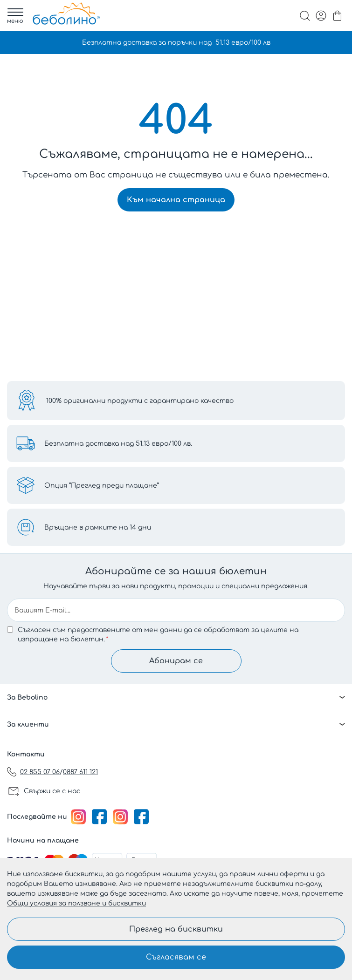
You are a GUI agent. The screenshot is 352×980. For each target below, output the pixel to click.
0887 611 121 (80, 772)
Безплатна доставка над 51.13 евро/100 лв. (118, 444)
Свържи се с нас (52, 791)
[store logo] (66, 14)
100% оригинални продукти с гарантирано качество (140, 401)
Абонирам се (176, 661)
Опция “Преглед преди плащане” (102, 486)
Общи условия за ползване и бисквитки (76, 903)
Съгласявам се (176, 957)
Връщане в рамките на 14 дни (98, 527)
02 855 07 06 (40, 772)
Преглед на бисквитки (176, 929)
